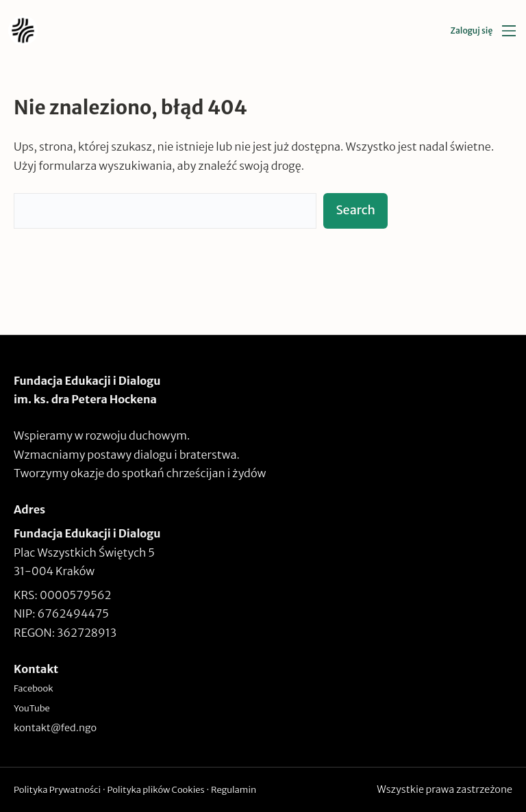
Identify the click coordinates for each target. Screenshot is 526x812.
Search (355, 210)
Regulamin (234, 790)
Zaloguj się (471, 30)
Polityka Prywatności (57, 790)
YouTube (32, 708)
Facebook (34, 688)
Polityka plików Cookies (155, 790)
